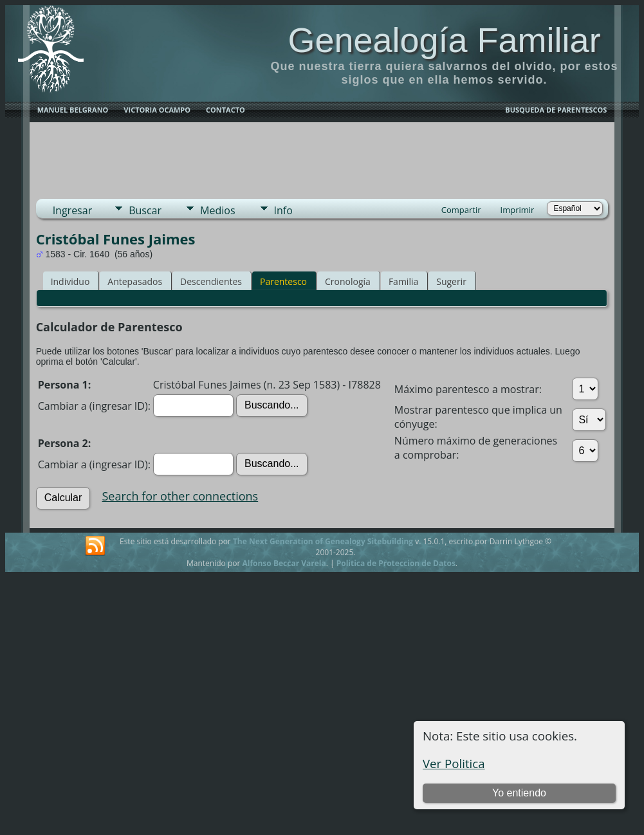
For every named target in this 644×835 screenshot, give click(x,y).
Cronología (348, 281)
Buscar (145, 210)
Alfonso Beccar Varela (284, 563)
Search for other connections (180, 496)
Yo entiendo (519, 793)
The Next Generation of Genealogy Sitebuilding (323, 541)
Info (283, 210)
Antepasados (135, 281)
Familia (403, 281)
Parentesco (283, 281)
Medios (217, 210)
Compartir (461, 210)
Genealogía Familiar (444, 40)
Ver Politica (454, 763)
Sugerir (451, 281)
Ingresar (73, 210)
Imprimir (518, 210)
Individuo (70, 281)
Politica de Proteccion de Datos (396, 563)
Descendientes (211, 281)
